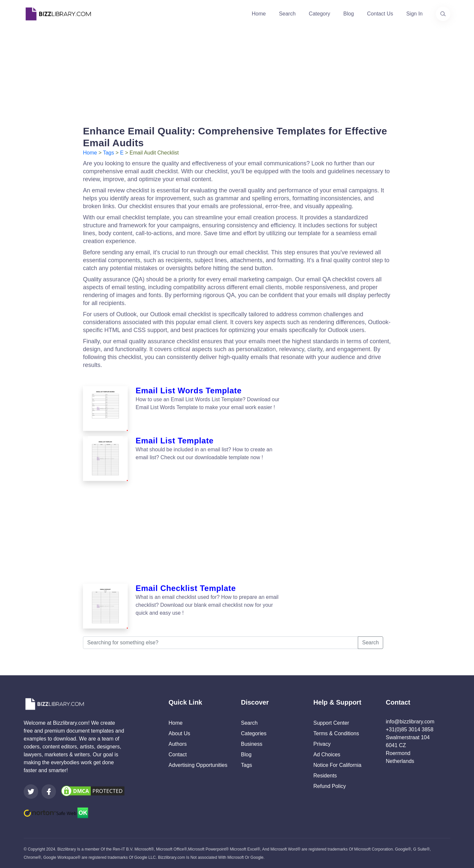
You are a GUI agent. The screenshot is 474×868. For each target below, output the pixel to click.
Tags (109, 153)
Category (319, 14)
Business (252, 744)
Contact (178, 755)
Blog (349, 14)
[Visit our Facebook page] (49, 792)
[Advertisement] (237, 74)
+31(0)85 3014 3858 (410, 729)
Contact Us (380, 14)
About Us (179, 733)
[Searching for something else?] (221, 643)
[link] (31, 792)
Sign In (414, 14)
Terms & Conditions (336, 733)
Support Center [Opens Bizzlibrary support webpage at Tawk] (331, 723)
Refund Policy (330, 786)
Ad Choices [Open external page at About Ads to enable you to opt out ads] (327, 755)
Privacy (322, 744)
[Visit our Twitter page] (31, 792)
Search (287, 14)
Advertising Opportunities (198, 765)
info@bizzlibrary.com (410, 722)
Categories (254, 733)
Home (259, 14)
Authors (178, 744)
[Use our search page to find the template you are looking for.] (443, 14)
